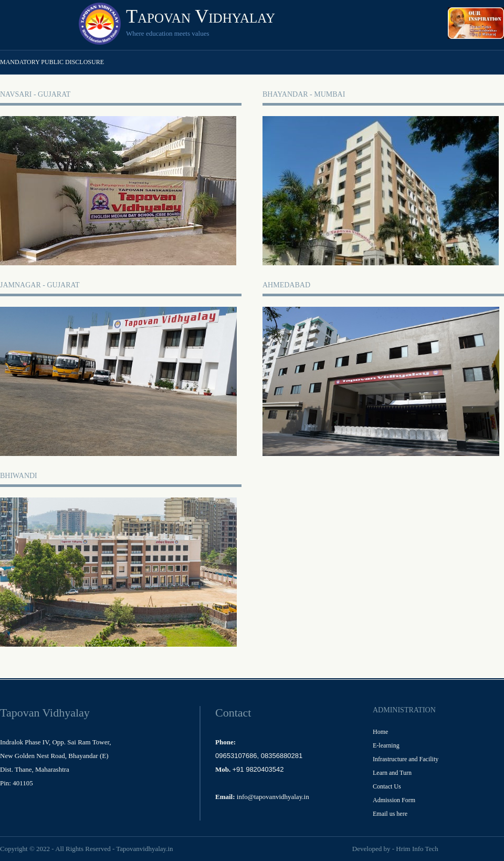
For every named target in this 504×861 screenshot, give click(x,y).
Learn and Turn (392, 773)
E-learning (386, 745)
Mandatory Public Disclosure (52, 62)
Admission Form (394, 800)
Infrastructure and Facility (406, 759)
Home (380, 732)
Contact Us (387, 786)
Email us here (390, 814)
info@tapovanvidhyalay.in (273, 797)
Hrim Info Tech (417, 849)
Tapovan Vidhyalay (201, 16)
